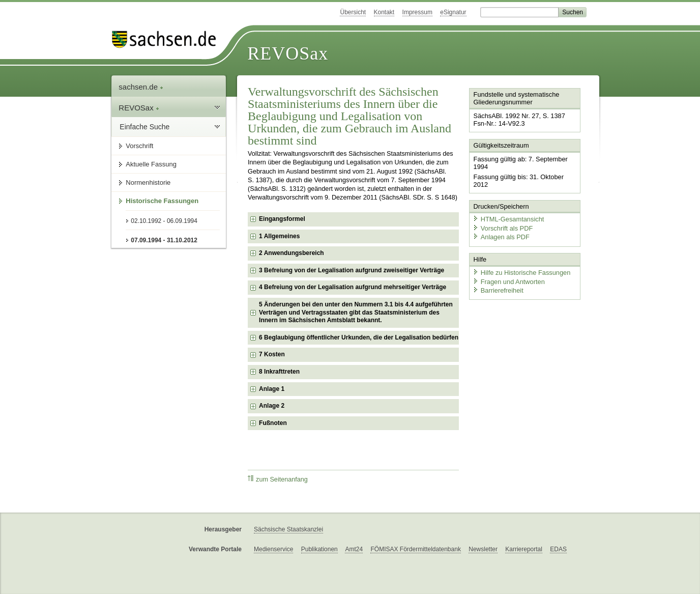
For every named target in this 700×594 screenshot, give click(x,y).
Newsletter (483, 549)
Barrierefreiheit (498, 290)
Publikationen (319, 549)
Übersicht (353, 12)
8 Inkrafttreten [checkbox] (279, 372)
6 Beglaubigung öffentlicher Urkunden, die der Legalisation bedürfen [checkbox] (359, 337)
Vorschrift (139, 146)
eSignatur (453, 12)
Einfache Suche (144, 127)
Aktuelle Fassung (151, 164)
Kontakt (384, 12)
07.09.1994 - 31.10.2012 (164, 240)
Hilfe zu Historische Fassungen (521, 272)
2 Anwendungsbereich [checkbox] (291, 253)
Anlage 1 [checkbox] (272, 389)
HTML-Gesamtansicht (508, 219)
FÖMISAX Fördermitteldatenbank (415, 549)
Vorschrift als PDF (503, 228)
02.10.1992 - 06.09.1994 (164, 221)
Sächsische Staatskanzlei (288, 529)
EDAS (558, 549)
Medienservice (273, 549)
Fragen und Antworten (509, 281)
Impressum (417, 12)
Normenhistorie (148, 182)
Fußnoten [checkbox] (273, 423)
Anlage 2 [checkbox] (272, 406)
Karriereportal (524, 549)
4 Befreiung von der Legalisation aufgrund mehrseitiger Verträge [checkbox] (353, 287)
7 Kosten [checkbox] (272, 354)
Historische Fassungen (162, 201)
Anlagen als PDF (501, 237)
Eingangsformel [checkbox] (282, 219)
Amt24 (354, 549)
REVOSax (288, 53)
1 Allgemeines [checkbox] (279, 236)
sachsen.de (141, 87)
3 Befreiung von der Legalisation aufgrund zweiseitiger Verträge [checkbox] (352, 270)
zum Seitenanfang (278, 479)
